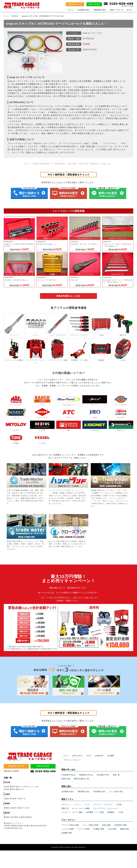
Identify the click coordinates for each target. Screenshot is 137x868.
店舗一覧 (116, 773)
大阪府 (7, 793)
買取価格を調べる (75, 4)
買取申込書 (66, 777)
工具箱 (119, 803)
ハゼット (16, 414)
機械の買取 (125, 828)
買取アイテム (117, 10)
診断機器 (111, 811)
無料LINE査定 (94, 4)
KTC (69, 414)
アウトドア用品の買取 (70, 824)
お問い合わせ (77, 754)
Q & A (129, 10)
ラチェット (66, 803)
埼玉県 (7, 781)
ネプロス (42, 426)
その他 (121, 811)
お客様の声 (99, 754)
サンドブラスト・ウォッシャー (106, 807)
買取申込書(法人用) (82, 777)
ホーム (71, 10)
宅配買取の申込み (86, 773)
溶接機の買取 (67, 831)
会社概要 (111, 754)
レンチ (87, 803)
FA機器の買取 (99, 828)
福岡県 (7, 802)
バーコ (42, 401)
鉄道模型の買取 (121, 824)
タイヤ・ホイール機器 (81, 807)
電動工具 (65, 807)
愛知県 (7, 811)
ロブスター (121, 414)
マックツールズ (16, 401)
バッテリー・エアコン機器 (72, 811)
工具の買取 (112, 828)
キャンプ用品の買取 (91, 824)
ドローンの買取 (84, 828)
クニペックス (42, 414)
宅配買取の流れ (100, 10)
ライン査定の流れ (116, 790)
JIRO (95, 414)
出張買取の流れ (84, 10)
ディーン (95, 401)
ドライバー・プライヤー (103, 803)
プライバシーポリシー (72, 758)
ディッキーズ (121, 401)
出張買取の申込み (68, 773)
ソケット (77, 803)
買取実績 (15, 16)
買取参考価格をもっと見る (68, 296)
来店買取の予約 (103, 773)
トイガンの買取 (68, 828)
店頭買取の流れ (99, 790)
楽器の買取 (106, 824)
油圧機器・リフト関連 (95, 811)
